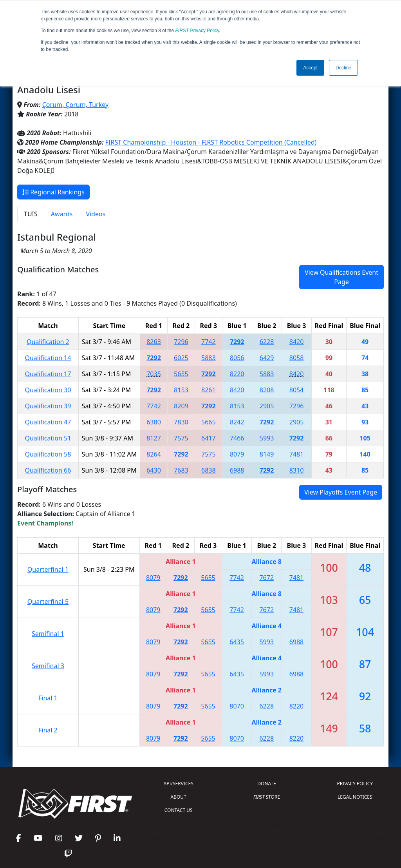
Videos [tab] (96, 214)
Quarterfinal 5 (48, 602)
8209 (181, 406)
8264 (154, 454)
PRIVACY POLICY (355, 784)
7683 (181, 470)
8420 (297, 342)
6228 (267, 342)
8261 (209, 390)
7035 (154, 374)
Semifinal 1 (48, 634)
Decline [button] (343, 68)
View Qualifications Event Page (341, 277)
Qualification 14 (48, 358)
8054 (297, 390)
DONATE (266, 784)
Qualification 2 (48, 342)
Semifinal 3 (48, 666)
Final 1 (48, 698)
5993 (267, 438)
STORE (267, 797)
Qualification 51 (48, 438)
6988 (237, 470)
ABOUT (179, 797)
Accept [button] (310, 68)
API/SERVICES (179, 784)
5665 (209, 422)
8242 (237, 422)
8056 (237, 358)
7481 (297, 454)
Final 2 (48, 730)
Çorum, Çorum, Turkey (75, 105)
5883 (209, 358)
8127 (154, 438)
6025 (181, 358)
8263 (154, 342)
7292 (237, 342)
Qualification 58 (48, 454)
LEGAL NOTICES (355, 797)
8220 (237, 374)
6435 (237, 642)
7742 (209, 342)
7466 (237, 438)
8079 (237, 454)
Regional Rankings (53, 192)
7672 (266, 578)
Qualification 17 (48, 374)
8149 (267, 454)
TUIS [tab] (31, 214)
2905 (267, 406)
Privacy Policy (197, 31)
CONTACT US (179, 810)
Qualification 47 (48, 422)
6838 (209, 470)
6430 (154, 470)
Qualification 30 (48, 390)
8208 (267, 390)
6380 (154, 422)
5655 (181, 374)
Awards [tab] (62, 214)
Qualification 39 (48, 406)
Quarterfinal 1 (48, 569)
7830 (181, 422)
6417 (209, 438)
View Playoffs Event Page (341, 492)
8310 (297, 470)
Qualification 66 (48, 470)
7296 (181, 342)
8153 (181, 390)
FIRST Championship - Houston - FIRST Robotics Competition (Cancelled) (211, 142)
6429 (267, 358)
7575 (181, 438)
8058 (297, 358)
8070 (237, 706)
